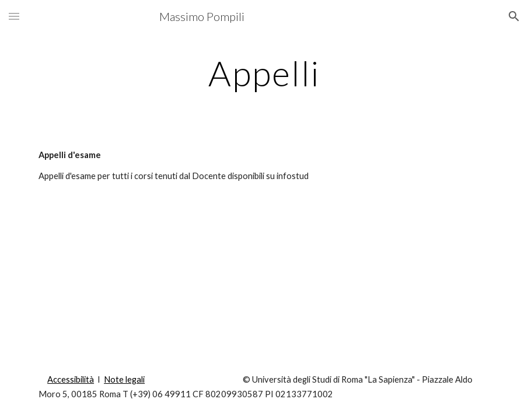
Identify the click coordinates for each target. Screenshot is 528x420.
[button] (14, 16)
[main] (264, 73)
